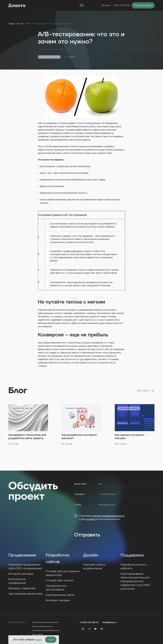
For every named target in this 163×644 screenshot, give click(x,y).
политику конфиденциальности (108, 516)
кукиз (38, 640)
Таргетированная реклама (25, 594)
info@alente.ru (110, 623)
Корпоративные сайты (60, 595)
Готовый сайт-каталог (60, 580)
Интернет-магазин (58, 600)
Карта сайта (37, 634)
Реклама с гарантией (22, 588)
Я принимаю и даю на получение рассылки (99, 517)
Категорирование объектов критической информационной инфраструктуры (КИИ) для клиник (135, 581)
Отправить (87, 535)
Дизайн (100, 555)
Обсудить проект (143, 5)
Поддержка (138, 555)
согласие (91, 519)
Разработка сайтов (49, 57)
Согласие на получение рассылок (46, 630)
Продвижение (25, 555)
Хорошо (51, 640)
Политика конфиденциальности (45, 622)
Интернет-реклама (21, 574)
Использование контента (43, 626)
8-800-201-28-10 (122, 5)
